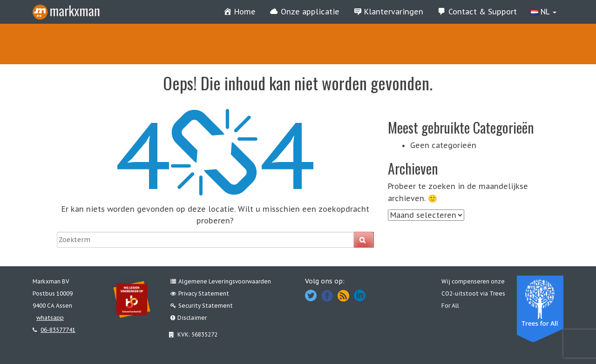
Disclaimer (189, 318)
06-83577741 (58, 330)
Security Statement (202, 306)
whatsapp (50, 318)
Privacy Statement (200, 293)
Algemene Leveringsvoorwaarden (221, 281)
